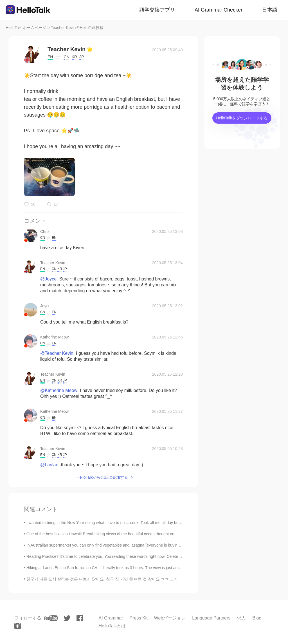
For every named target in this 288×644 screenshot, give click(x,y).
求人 (241, 618)
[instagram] (18, 626)
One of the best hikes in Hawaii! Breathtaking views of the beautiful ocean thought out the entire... (111, 534)
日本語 (270, 10)
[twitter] (67, 618)
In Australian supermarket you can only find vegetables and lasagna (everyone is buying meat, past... (114, 545)
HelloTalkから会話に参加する (103, 477)
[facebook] (80, 618)
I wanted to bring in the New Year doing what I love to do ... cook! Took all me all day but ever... (109, 523)
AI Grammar (111, 618)
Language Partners (211, 618)
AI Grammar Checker (219, 10)
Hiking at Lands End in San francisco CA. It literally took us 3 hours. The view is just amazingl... (109, 568)
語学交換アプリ (157, 10)
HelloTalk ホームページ (26, 28)
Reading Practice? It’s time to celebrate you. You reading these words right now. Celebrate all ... (110, 556)
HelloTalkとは (112, 626)
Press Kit (139, 618)
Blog (257, 618)
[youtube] (51, 618)
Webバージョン (170, 618)
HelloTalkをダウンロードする (242, 118)
